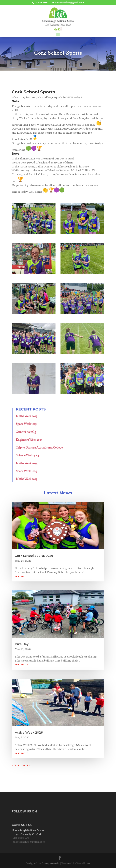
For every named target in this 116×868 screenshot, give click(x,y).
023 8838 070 (21, 838)
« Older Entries (21, 765)
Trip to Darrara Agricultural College (39, 448)
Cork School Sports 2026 (34, 556)
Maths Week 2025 (26, 416)
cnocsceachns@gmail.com (29, 842)
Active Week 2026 (29, 733)
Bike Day (22, 644)
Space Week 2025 (26, 424)
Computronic (50, 863)
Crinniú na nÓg (26, 432)
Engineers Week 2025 (29, 440)
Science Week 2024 (27, 455)
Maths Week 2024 (27, 463)
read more (21, 576)
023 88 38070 (42, 3)
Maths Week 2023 (26, 479)
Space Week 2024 (26, 471)
